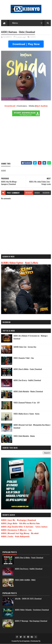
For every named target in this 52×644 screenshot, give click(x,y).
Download (10, 106)
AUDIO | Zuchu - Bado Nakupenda (15, 536)
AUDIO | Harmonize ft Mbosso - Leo (16, 530)
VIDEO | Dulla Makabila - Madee (24, 436)
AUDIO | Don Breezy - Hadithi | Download (27, 380)
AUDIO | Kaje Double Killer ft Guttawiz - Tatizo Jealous (24, 527)
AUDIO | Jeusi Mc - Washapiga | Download (19, 520)
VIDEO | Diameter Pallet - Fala (24, 358)
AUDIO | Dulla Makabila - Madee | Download (28, 392)
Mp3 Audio (41, 106)
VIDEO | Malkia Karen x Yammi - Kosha (26, 414)
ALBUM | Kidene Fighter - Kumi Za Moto (20, 263)
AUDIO (33, 37)
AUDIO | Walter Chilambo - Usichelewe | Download (32, 610)
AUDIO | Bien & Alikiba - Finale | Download (28, 369)
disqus (37, 193)
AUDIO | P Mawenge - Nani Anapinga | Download (31, 621)
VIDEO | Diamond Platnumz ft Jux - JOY (27, 403)
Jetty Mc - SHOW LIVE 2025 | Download (28, 599)
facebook (46, 193)
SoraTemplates (25, 641)
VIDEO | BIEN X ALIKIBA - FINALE (25, 580)
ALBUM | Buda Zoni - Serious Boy (25, 347)
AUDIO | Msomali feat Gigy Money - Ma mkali (20, 533)
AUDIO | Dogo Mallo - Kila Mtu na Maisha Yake (20, 523)
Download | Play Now (26, 44)
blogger (29, 193)
